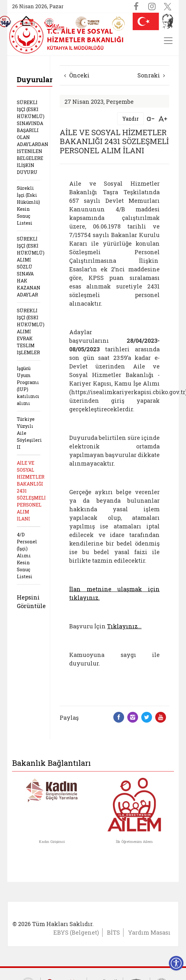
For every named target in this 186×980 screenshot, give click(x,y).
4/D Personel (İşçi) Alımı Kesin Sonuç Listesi (27, 556)
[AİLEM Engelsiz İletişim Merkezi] (55, 24)
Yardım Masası (149, 932)
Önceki (77, 75)
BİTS (113, 932)
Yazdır (130, 119)
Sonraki (151, 75)
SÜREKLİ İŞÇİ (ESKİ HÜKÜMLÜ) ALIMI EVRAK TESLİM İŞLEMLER (31, 331)
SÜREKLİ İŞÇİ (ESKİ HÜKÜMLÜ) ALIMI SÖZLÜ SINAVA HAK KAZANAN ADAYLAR (31, 267)
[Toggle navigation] (168, 41)
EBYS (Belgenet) (76, 932)
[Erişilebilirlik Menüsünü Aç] (176, 963)
